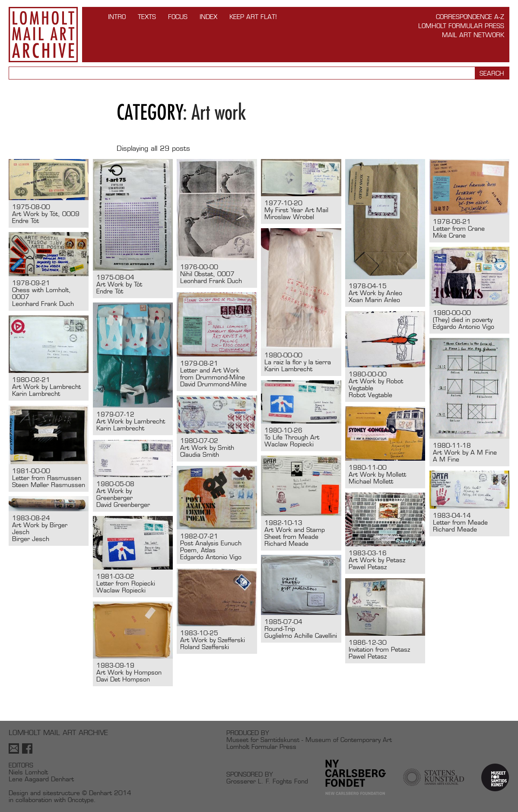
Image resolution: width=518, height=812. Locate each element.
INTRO (117, 17)
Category (150, 112)
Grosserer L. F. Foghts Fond (267, 781)
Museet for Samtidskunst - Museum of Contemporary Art (309, 740)
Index (208, 17)
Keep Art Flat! (253, 17)
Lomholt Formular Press (461, 26)
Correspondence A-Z (470, 17)
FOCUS (178, 17)
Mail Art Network (473, 35)
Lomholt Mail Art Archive (43, 35)
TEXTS (147, 17)
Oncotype (81, 800)
